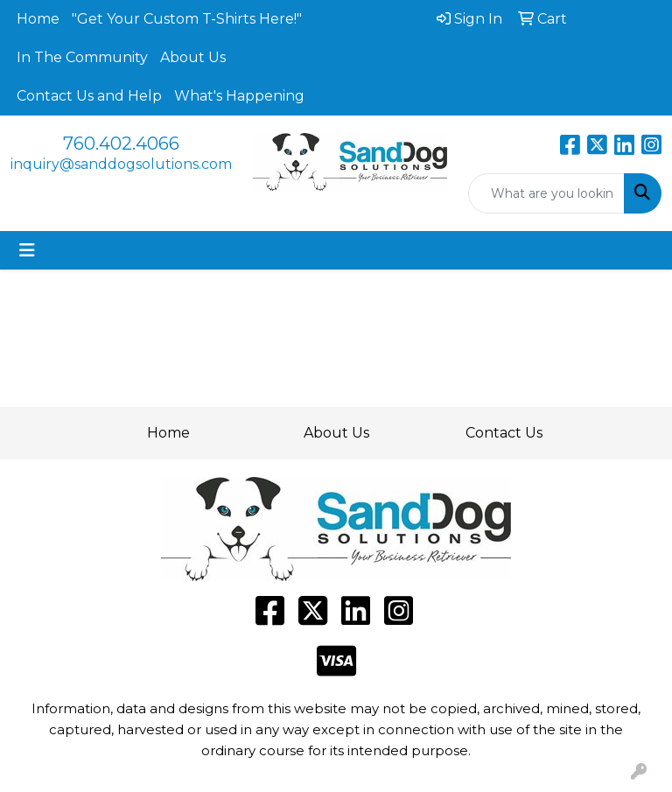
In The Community (82, 57)
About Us (193, 57)
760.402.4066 (121, 144)
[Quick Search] (547, 193)
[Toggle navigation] (27, 250)
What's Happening (239, 96)
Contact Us (504, 433)
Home (38, 19)
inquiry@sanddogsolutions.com (121, 164)
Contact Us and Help (89, 96)
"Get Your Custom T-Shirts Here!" (187, 19)
